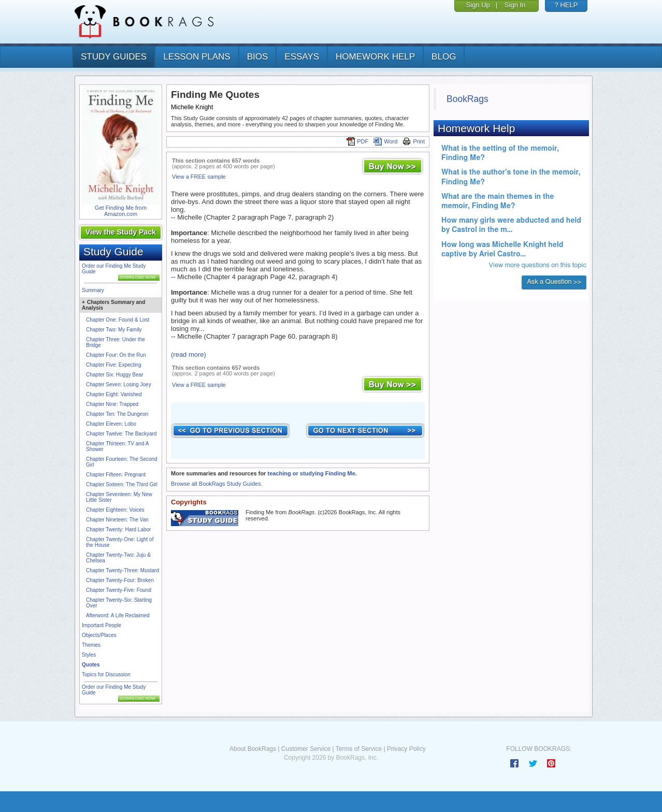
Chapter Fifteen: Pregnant (116, 475)
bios (258, 57)
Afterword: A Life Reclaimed (118, 615)
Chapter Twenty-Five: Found (119, 590)
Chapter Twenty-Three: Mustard (123, 570)
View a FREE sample (199, 177)
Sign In (515, 5)
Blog (444, 57)
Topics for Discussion (106, 675)
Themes (91, 645)
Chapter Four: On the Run (116, 355)
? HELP (566, 5)
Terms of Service (359, 749)
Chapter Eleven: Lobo (111, 424)
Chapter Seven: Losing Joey (119, 385)
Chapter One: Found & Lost (118, 320)
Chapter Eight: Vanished (114, 394)
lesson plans (197, 57)
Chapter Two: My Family (114, 330)
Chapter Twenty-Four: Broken (120, 580)
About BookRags (253, 749)
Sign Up (478, 5)
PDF (357, 141)
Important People (102, 625)
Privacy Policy (406, 749)
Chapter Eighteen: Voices (115, 510)
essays (302, 57)
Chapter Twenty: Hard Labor (118, 530)
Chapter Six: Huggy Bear (115, 375)
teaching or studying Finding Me (311, 473)
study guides (114, 57)
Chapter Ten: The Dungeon (117, 414)
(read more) (189, 354)
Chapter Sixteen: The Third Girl (122, 484)
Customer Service (306, 749)
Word (385, 141)
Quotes (91, 665)
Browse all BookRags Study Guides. (217, 484)
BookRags (467, 99)
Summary (93, 290)
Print (414, 141)
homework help (375, 57)
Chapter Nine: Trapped (112, 404)
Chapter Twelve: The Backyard (121, 434)
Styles (89, 655)
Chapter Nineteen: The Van (117, 520)
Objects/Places (99, 635)
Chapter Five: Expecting (114, 365)
